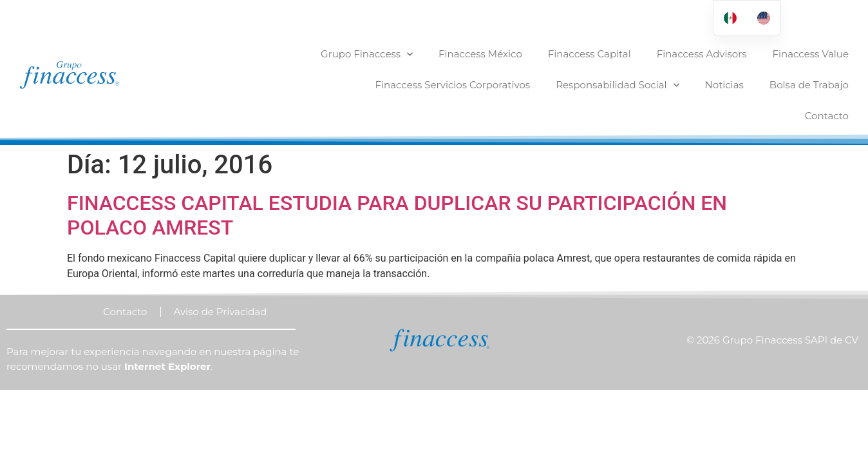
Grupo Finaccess (367, 54)
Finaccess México (480, 54)
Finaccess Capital (590, 54)
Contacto (827, 116)
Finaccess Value (811, 54)
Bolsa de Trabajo (809, 85)
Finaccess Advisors (702, 54)
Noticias (724, 85)
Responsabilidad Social (617, 85)
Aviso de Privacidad (221, 281)
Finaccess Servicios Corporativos (453, 85)
